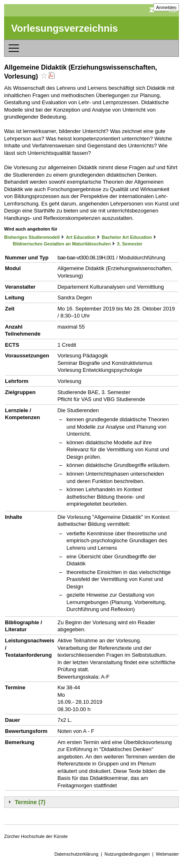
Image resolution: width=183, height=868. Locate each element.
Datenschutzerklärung (76, 854)
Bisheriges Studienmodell (32, 237)
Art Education (81, 237)
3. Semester (130, 244)
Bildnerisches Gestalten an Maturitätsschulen (62, 244)
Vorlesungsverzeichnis (65, 28)
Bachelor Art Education (127, 237)
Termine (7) (30, 802)
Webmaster (167, 854)
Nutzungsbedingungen (127, 854)
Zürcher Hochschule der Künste (36, 836)
